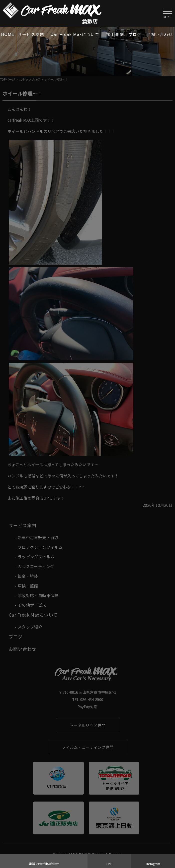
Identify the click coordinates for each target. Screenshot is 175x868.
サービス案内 (31, 34)
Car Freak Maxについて (75, 34)
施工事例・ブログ (124, 34)
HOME (8, 34)
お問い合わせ (160, 34)
